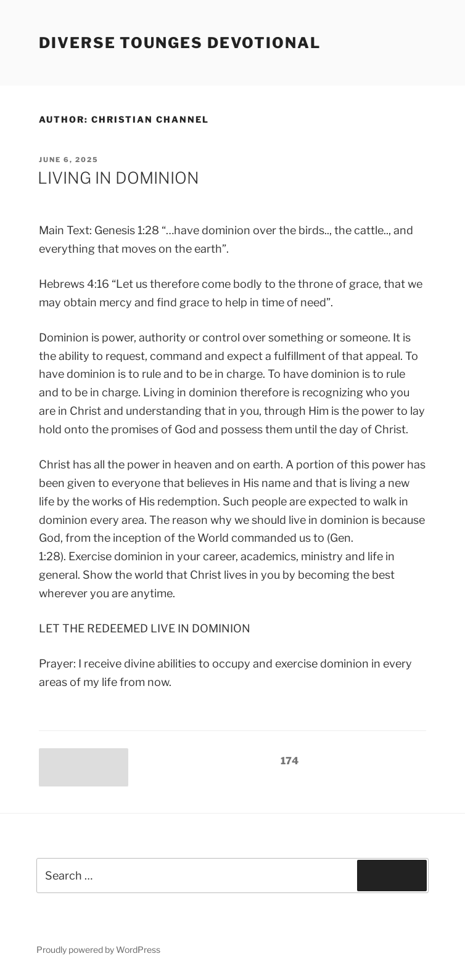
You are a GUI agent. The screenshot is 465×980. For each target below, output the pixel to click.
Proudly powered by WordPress (98, 949)
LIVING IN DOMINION (118, 178)
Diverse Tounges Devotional (180, 43)
